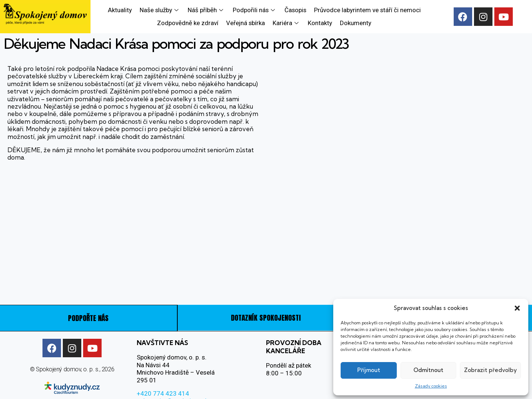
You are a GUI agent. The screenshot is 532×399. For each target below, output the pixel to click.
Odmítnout (428, 370)
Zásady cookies (431, 386)
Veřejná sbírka (246, 23)
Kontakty (320, 23)
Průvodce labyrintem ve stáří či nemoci (367, 10)
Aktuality (120, 10)
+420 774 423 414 (163, 374)
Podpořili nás (254, 10)
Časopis (295, 10)
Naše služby (159, 10)
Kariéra (287, 23)
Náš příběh (206, 10)
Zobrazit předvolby (490, 370)
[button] (517, 308)
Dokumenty (356, 23)
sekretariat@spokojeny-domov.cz (183, 382)
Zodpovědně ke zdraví (188, 23)
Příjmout (369, 370)
